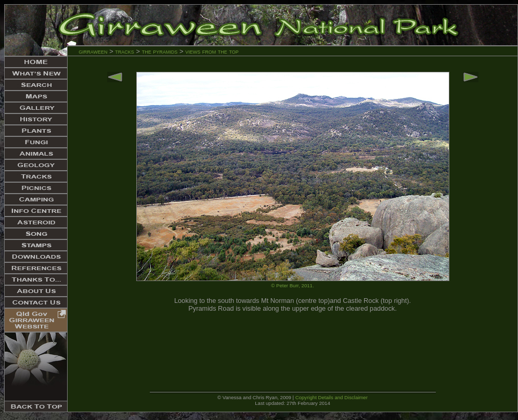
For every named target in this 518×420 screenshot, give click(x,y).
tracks (125, 51)
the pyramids (161, 51)
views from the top (212, 51)
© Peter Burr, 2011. (292, 285)
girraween (93, 51)
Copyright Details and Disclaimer (332, 397)
